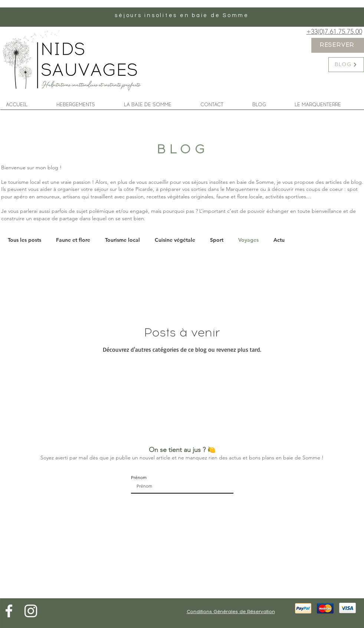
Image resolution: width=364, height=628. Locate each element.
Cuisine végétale (175, 240)
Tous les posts (24, 240)
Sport (217, 240)
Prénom (139, 478)
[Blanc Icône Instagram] (31, 611)
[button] (157, 104)
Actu (279, 240)
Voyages (248, 240)
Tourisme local (122, 240)
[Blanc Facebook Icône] (9, 611)
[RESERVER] (338, 45)
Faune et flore (73, 240)
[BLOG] (346, 65)
